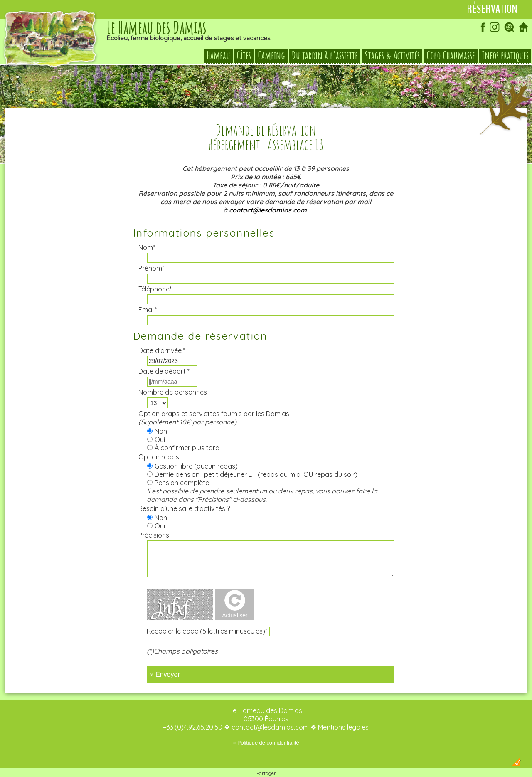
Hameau (218, 56)
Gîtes (244, 56)
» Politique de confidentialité (266, 726)
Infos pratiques (505, 56)
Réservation (492, 9)
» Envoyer (165, 658)
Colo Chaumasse (451, 56)
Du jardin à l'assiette (325, 56)
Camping (271, 56)
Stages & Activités (392, 56)
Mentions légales (343, 710)
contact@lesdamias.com (268, 193)
